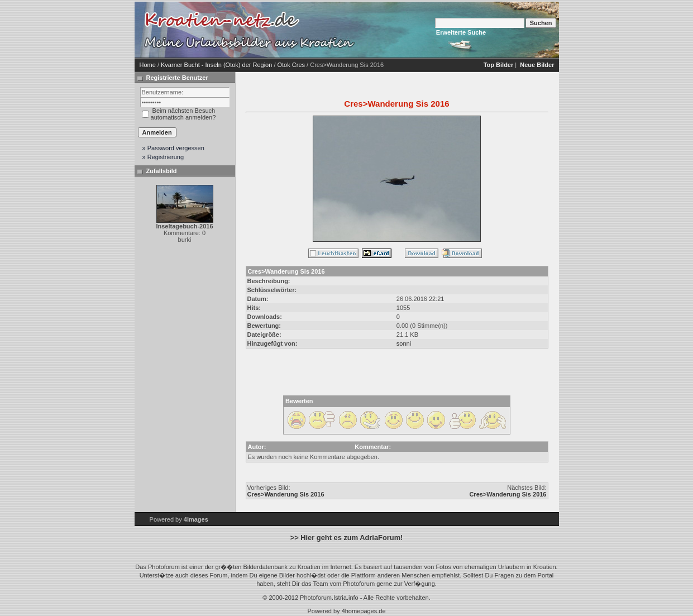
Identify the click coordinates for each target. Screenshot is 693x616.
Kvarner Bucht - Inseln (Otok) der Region (216, 65)
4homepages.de (364, 611)
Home (148, 65)
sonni (404, 343)
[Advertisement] (453, 30)
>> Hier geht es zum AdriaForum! (347, 538)
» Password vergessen (173, 148)
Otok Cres (291, 65)
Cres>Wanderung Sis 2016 (286, 494)
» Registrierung (163, 157)
